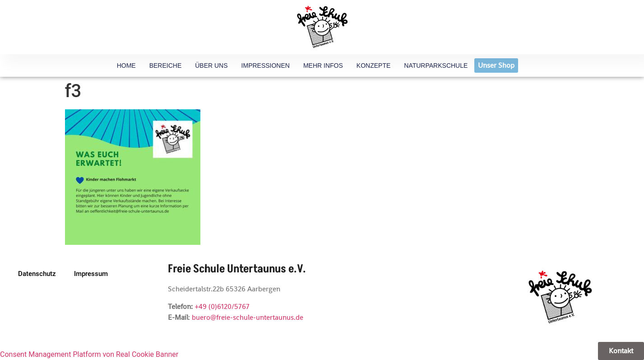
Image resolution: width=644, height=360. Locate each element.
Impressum (91, 274)
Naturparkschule (436, 65)
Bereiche (166, 65)
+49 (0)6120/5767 (222, 306)
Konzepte (373, 65)
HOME (126, 65)
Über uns (211, 65)
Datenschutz (37, 274)
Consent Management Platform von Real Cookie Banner (89, 354)
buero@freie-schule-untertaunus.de (248, 317)
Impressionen (266, 65)
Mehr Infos (323, 65)
